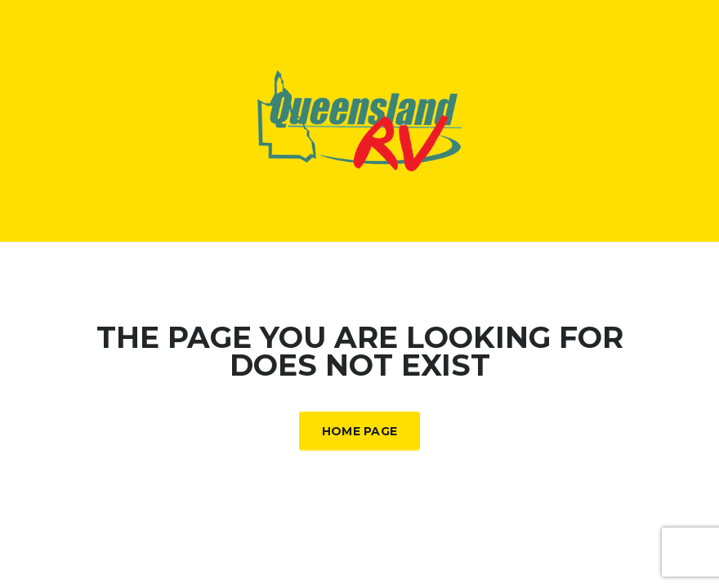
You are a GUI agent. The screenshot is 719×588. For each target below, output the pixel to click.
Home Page (360, 431)
